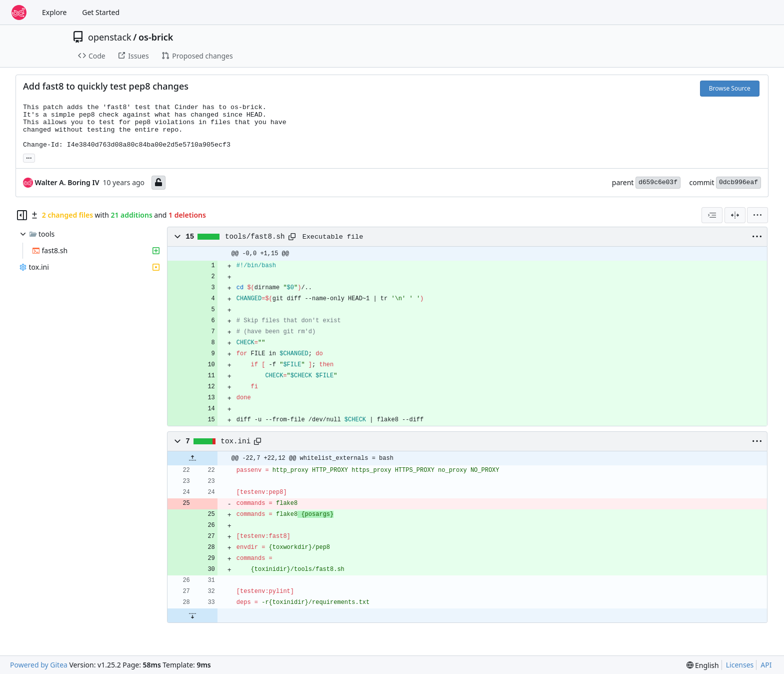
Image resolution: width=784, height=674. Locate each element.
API (766, 665)
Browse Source (730, 88)
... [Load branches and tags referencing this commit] (29, 157)
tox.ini (235, 441)
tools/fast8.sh (255, 237)
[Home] (19, 13)
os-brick (156, 37)
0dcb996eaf (738, 182)
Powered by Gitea (39, 665)
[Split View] (735, 215)
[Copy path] (292, 237)
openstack (110, 37)
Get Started (101, 12)
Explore (54, 12)
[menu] (757, 215)
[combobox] (712, 215)
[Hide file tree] (22, 215)
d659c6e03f (658, 182)
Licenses (740, 665)
